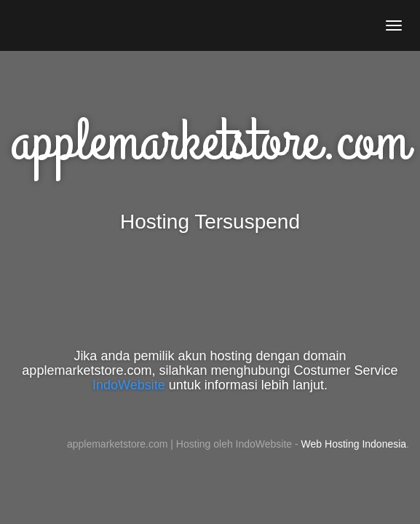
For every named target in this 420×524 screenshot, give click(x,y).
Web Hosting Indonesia (354, 444)
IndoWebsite (129, 385)
